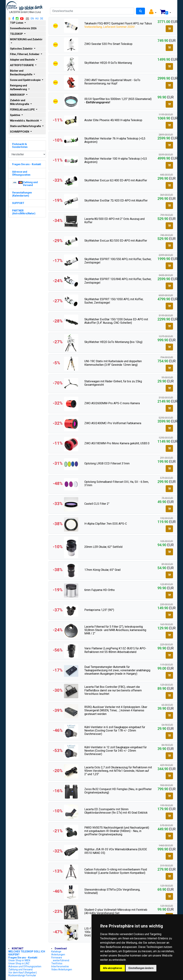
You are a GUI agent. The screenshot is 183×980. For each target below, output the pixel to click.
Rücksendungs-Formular (22, 975)
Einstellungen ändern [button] (141, 968)
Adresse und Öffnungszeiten (25, 966)
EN (32, 19)
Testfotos (57, 963)
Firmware (57, 958)
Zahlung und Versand (20, 969)
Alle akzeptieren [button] (112, 968)
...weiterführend (60, 960)
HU (37, 19)
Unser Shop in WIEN (19, 960)
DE (42, 19)
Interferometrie (60, 966)
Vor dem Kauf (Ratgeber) (23, 973)
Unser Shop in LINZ (19, 963)
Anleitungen (58, 955)
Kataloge (56, 951)
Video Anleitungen (62, 969)
